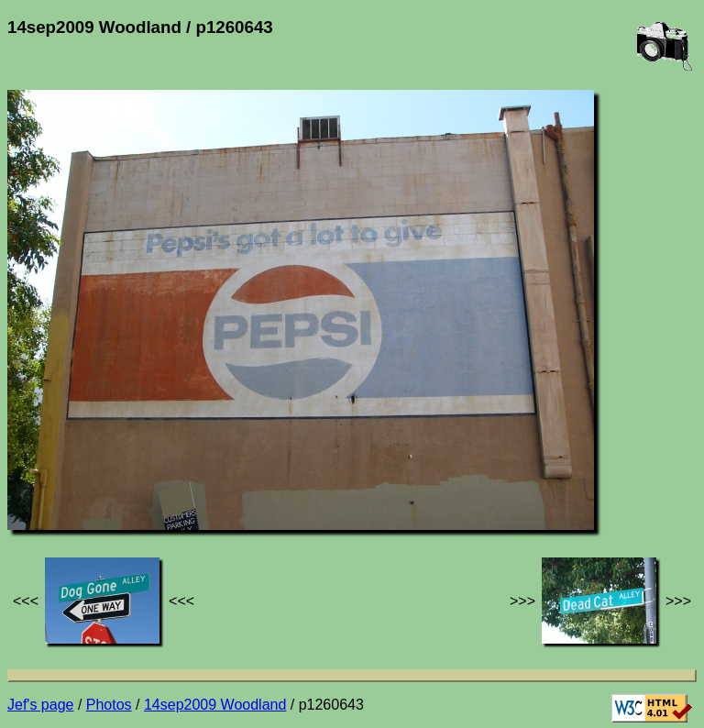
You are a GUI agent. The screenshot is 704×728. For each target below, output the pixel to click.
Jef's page (40, 705)
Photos (109, 705)
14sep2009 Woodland (215, 705)
